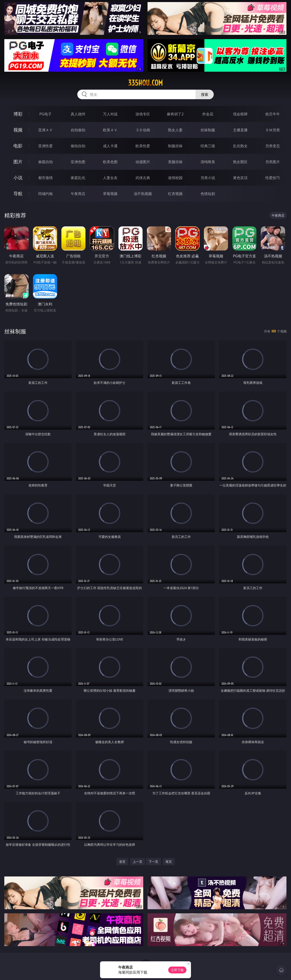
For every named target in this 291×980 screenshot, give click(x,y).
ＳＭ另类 (273, 130)
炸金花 (208, 114)
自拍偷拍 (78, 130)
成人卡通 (110, 146)
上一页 (138, 862)
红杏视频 (175, 194)
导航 (18, 194)
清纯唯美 (208, 162)
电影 (18, 146)
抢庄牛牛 (273, 114)
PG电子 (45, 114)
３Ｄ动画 (143, 130)
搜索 (205, 94)
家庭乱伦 (78, 178)
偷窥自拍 (45, 162)
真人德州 (78, 114)
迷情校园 (175, 178)
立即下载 (177, 970)
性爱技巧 (273, 178)
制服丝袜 (175, 146)
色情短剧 (208, 194)
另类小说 (208, 178)
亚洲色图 (78, 162)
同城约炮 (45, 194)
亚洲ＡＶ (45, 130)
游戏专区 (143, 114)
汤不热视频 (143, 194)
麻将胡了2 (175, 114)
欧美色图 (110, 162)
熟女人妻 (175, 130)
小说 (18, 178)
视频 (18, 130)
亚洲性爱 (45, 146)
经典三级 (208, 146)
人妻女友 (110, 178)
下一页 (153, 862)
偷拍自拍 (78, 146)
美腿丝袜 (175, 162)
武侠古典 (143, 178)
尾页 (169, 862)
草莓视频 (110, 194)
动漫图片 (143, 162)
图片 (18, 162)
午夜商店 (78, 194)
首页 (122, 862)
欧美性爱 (143, 146)
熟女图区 (240, 162)
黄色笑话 (240, 178)
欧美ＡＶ (110, 130)
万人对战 (110, 114)
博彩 (18, 114)
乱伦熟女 (240, 146)
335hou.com (145, 83)
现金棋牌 (240, 114)
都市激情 (45, 178)
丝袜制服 (208, 130)
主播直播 (240, 130)
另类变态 (273, 146)
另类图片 (273, 162)
